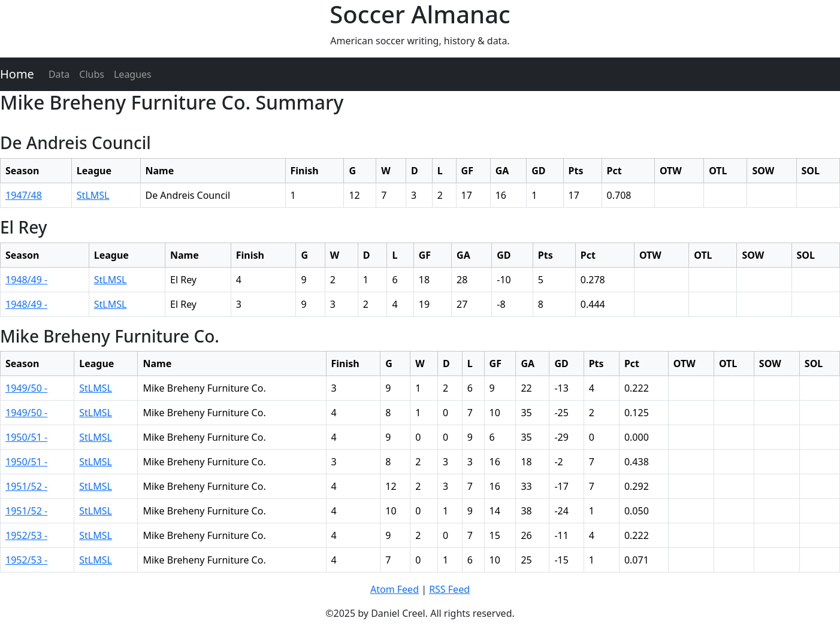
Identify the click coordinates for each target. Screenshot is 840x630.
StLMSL (93, 195)
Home (17, 74)
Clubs (92, 74)
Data (59, 74)
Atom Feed (395, 589)
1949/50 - (26, 388)
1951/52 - (26, 486)
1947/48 (24, 195)
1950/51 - (26, 437)
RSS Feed (449, 589)
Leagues (133, 74)
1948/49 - (26, 280)
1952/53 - (26, 535)
